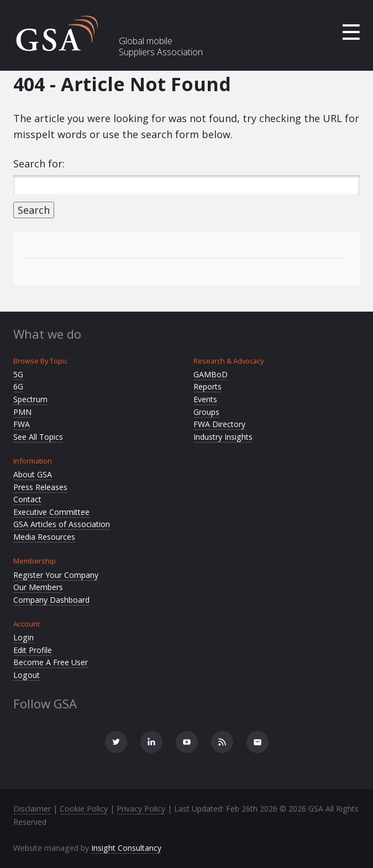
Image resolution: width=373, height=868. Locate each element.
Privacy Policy (141, 809)
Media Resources (44, 537)
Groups (206, 412)
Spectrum (30, 399)
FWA (22, 424)
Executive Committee (51, 512)
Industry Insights (223, 437)
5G (18, 374)
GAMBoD (211, 374)
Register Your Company (56, 575)
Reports (207, 386)
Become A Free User (51, 662)
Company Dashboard (51, 600)
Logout (27, 675)
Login (23, 637)
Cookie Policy (84, 809)
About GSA (33, 474)
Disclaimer (32, 809)
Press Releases (40, 487)
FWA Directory (219, 424)
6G (18, 386)
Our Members (38, 587)
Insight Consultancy (126, 848)
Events (205, 399)
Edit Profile (33, 650)
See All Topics (38, 437)
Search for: (39, 164)
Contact (27, 499)
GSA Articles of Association (62, 524)
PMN (22, 412)
